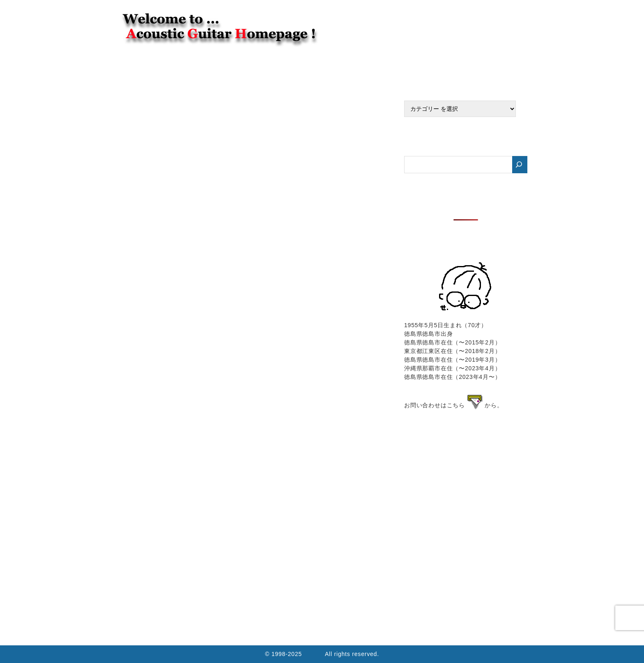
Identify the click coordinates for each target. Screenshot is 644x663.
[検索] (520, 165)
